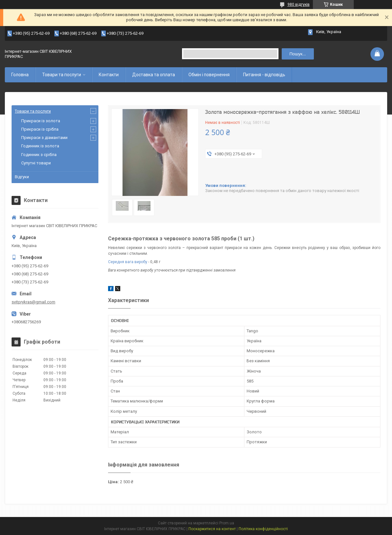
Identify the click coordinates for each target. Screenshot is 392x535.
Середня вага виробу (128, 262)
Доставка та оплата (154, 75)
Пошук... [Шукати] (298, 54)
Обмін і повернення (209, 75)
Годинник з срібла (39, 155)
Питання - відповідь (264, 75)
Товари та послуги (62, 75)
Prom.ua (227, 523)
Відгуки (22, 177)
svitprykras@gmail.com (33, 302)
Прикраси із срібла (40, 129)
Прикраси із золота (41, 121)
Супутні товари (36, 163)
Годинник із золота (40, 146)
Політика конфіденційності (263, 529)
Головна (20, 75)
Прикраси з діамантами (44, 138)
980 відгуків (299, 5)
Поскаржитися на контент (212, 529)
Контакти (109, 75)
